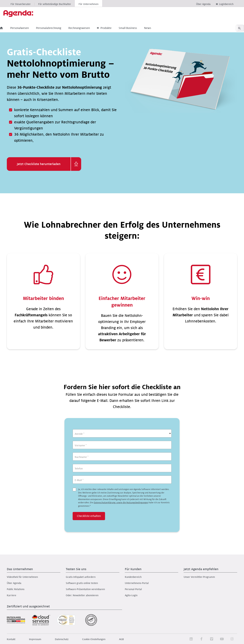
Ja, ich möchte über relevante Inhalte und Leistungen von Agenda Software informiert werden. (124, 498)
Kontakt (11, 639)
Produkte (111, 28)
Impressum (35, 639)
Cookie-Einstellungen (94, 639)
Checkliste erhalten (89, 516)
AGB (121, 639)
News (154, 28)
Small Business (135, 28)
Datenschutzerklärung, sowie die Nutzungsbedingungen (121, 503)
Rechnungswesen (86, 28)
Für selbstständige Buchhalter (55, 4)
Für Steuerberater (21, 4)
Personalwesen (26, 28)
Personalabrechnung (55, 28)
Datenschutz (62, 639)
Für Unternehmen (88, 4)
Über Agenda (203, 4)
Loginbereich (226, 4)
